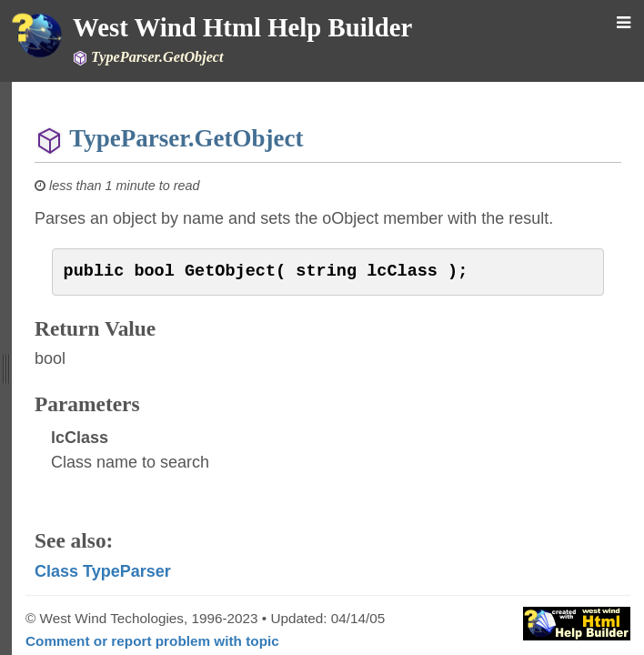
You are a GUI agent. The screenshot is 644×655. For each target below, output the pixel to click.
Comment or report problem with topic (152, 641)
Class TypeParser (103, 571)
